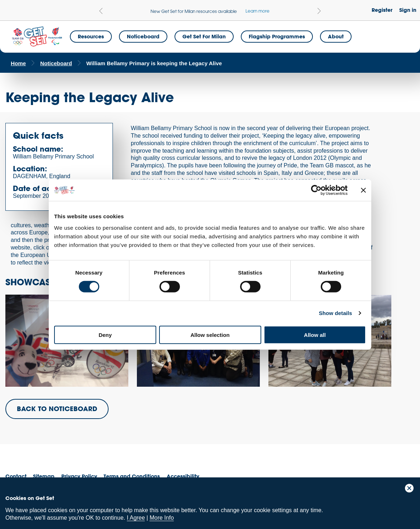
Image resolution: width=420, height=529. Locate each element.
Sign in (408, 10)
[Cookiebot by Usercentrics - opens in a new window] (316, 190)
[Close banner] (363, 190)
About (336, 36)
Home (18, 63)
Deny (105, 335)
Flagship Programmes (277, 36)
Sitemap (44, 476)
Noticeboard (143, 36)
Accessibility (183, 476)
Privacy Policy (79, 476)
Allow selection (210, 335)
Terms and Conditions (132, 476)
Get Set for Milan (204, 36)
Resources (91, 36)
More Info (162, 518)
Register (382, 10)
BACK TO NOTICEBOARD (57, 409)
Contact (16, 476)
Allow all (315, 335)
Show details (336, 313)
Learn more (257, 11)
